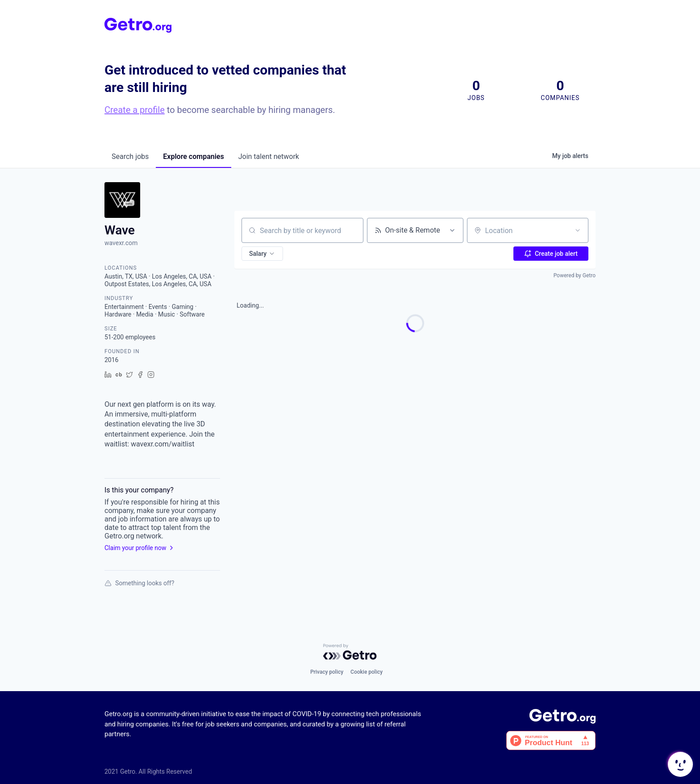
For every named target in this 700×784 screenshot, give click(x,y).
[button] (262, 254)
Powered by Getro (575, 275)
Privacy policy (327, 672)
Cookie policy (367, 672)
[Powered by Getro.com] (350, 652)
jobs (130, 156)
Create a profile (135, 110)
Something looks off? (139, 583)
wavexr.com (121, 243)
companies (193, 156)
